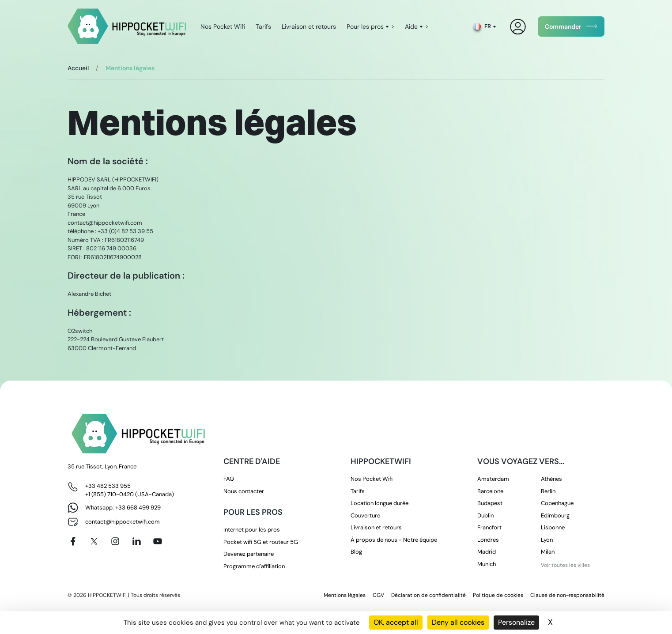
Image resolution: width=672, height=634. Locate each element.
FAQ (229, 479)
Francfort (489, 527)
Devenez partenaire (249, 554)
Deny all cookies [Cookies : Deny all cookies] (458, 622)
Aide (411, 26)
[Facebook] (73, 541)
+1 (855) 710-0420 (109, 494)
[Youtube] (158, 541)
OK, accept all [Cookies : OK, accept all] (396, 622)
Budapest (490, 503)
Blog (356, 552)
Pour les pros (365, 26)
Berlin (548, 491)
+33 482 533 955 (108, 486)
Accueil (78, 68)
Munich (487, 564)
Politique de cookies (498, 595)
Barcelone (490, 491)
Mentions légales (345, 595)
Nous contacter (244, 491)
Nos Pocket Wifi (223, 26)
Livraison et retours (309, 26)
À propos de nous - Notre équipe (394, 540)
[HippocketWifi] (127, 27)
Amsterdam (493, 479)
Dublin (485, 515)
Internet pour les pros (252, 530)
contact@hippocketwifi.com (123, 522)
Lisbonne (553, 527)
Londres (488, 540)
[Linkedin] (136, 541)
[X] (94, 541)
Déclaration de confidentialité (428, 595)
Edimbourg (555, 515)
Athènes (551, 479)
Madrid (487, 552)
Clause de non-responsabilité (567, 595)
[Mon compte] (518, 27)
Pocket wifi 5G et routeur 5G (261, 542)
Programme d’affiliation (254, 566)
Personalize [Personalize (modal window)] (516, 622)
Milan (548, 552)
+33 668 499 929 (138, 508)
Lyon (547, 540)
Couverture (365, 515)
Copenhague (557, 503)
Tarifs (263, 26)
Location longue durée (379, 503)
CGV (378, 595)
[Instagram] (115, 541)
